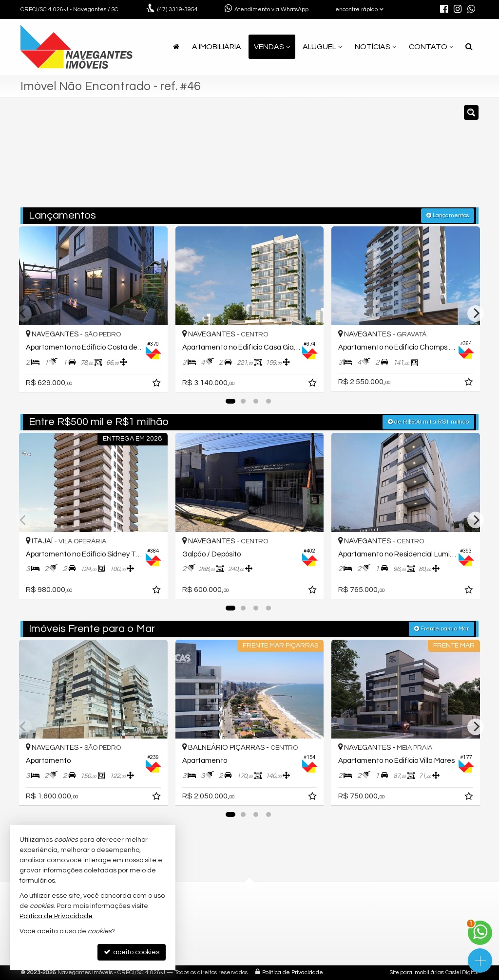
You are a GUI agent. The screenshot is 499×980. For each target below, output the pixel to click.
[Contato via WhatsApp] (480, 933)
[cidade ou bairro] (322, 157)
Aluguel (322, 47)
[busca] (469, 47)
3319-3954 (178, 9)
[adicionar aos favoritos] (157, 385)
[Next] (476, 314)
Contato (431, 47)
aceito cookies (132, 952)
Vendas (272, 47)
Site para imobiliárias (417, 972)
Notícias (375, 47)
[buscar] (383, 157)
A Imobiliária (217, 47)
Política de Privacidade (293, 972)
